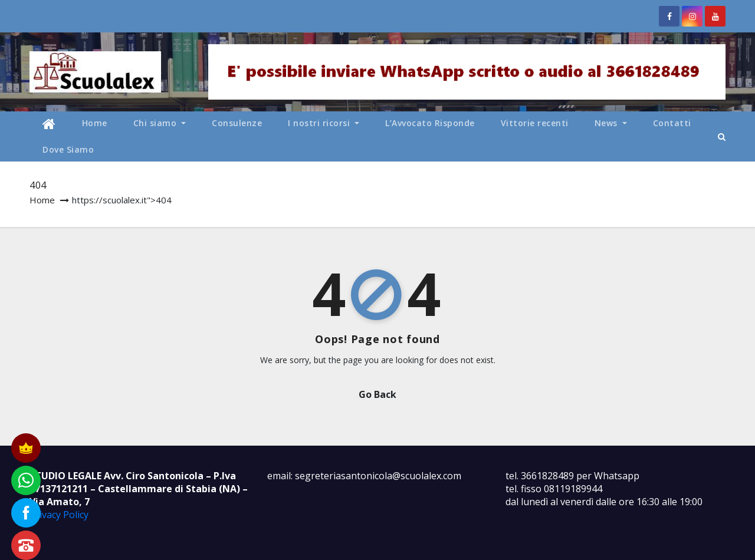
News (611, 123)
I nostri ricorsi (324, 123)
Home (95, 123)
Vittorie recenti (535, 123)
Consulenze (237, 123)
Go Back (377, 394)
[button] (722, 136)
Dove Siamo (68, 149)
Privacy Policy (59, 515)
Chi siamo (160, 123)
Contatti (672, 123)
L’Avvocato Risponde (430, 123)
